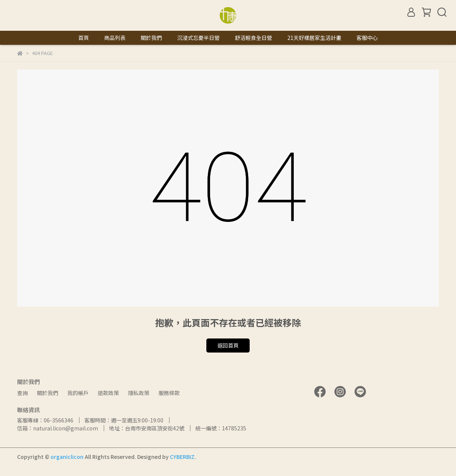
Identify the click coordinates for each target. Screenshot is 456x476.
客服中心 (367, 38)
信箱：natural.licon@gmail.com (58, 428)
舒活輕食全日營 (253, 38)
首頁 (84, 38)
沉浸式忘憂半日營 (198, 38)
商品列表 (115, 38)
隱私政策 (139, 393)
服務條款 (169, 393)
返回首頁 (228, 345)
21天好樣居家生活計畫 (314, 38)
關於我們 (151, 38)
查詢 (22, 393)
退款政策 (108, 393)
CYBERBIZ (182, 457)
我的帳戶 (78, 393)
